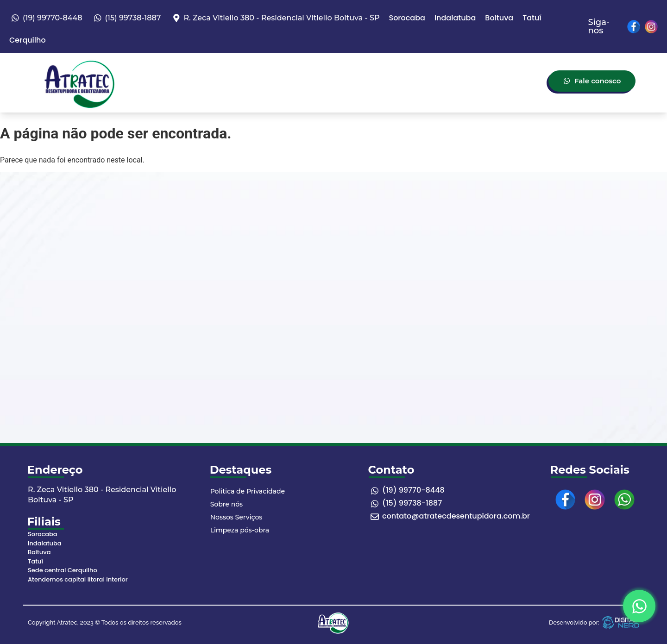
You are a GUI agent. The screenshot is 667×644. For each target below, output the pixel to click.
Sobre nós (227, 504)
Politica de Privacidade (248, 491)
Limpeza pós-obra (240, 530)
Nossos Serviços (236, 517)
